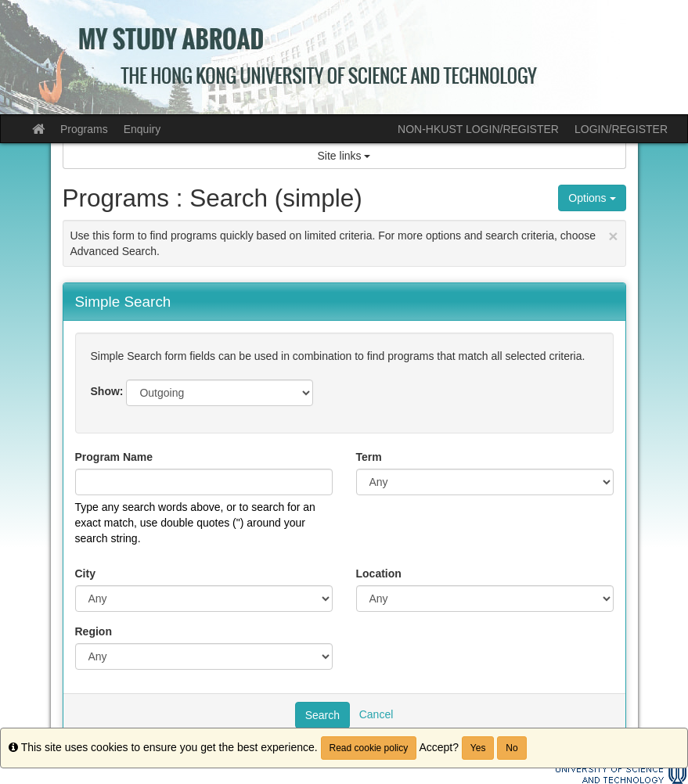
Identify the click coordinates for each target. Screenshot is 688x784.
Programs (84, 129)
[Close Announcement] (613, 236)
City (85, 574)
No (511, 748)
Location (379, 574)
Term (369, 457)
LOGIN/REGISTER (621, 129)
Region (94, 631)
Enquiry (142, 129)
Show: (107, 391)
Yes (478, 748)
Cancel (376, 714)
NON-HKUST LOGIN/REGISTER (478, 129)
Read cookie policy (369, 748)
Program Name (114, 457)
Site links (344, 156)
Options (592, 198)
